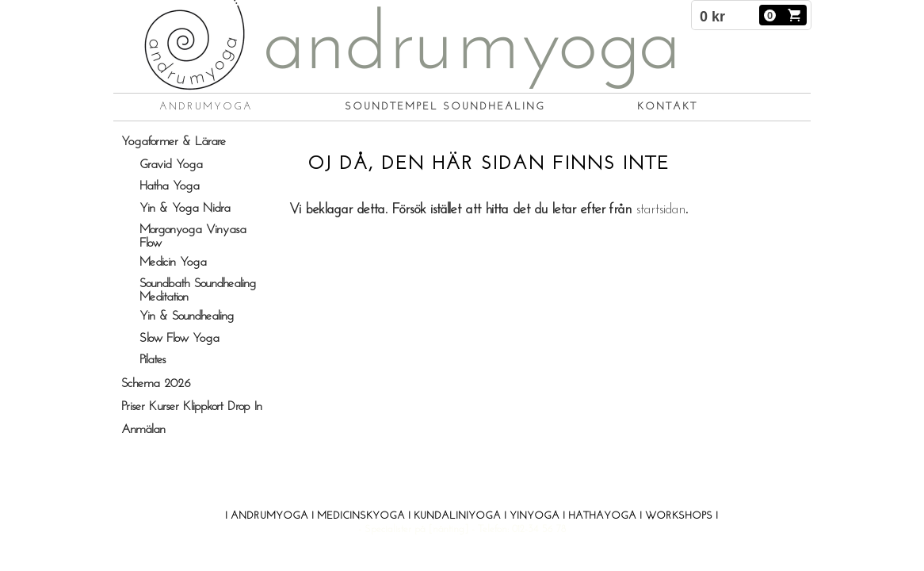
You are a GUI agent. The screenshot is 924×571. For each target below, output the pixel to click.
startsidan (661, 210)
